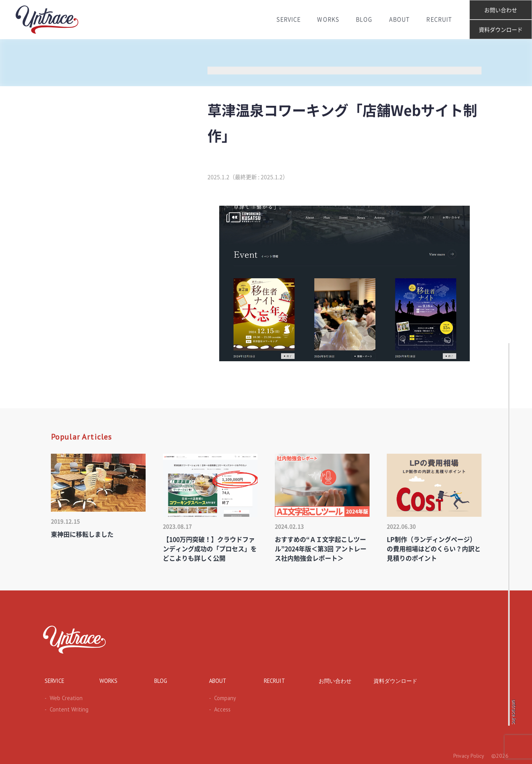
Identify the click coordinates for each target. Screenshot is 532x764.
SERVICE (285, 20)
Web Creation (61, 697)
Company (221, 697)
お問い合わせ (501, 10)
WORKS (326, 20)
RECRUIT (442, 20)
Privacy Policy (468, 755)
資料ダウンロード (501, 30)
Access (218, 708)
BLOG (364, 20)
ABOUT (400, 20)
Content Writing (63, 708)
